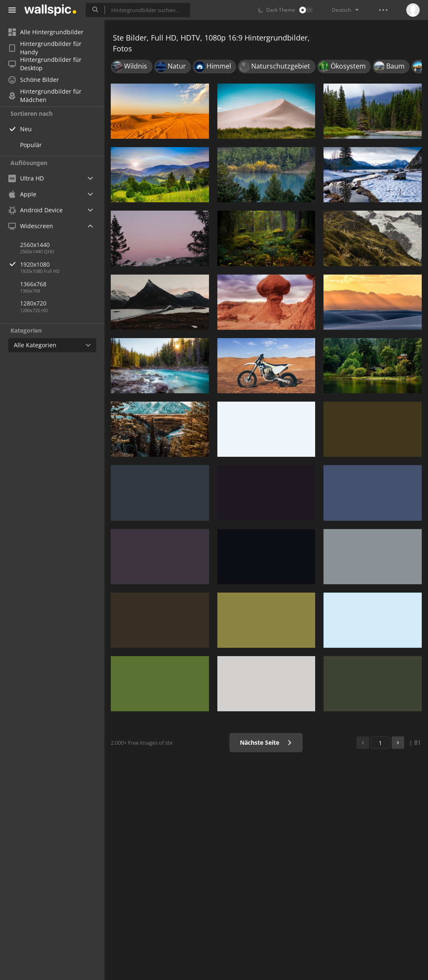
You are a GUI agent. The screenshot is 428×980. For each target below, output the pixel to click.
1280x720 (33, 303)
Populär (31, 145)
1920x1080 (62, 264)
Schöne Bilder (34, 80)
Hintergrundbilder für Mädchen (45, 96)
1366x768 (33, 284)
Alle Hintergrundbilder (46, 32)
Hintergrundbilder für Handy (45, 48)
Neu (26, 129)
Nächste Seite (266, 742)
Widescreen (31, 226)
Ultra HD (26, 178)
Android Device (36, 210)
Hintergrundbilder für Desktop (45, 64)
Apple (22, 194)
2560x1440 (35, 245)
